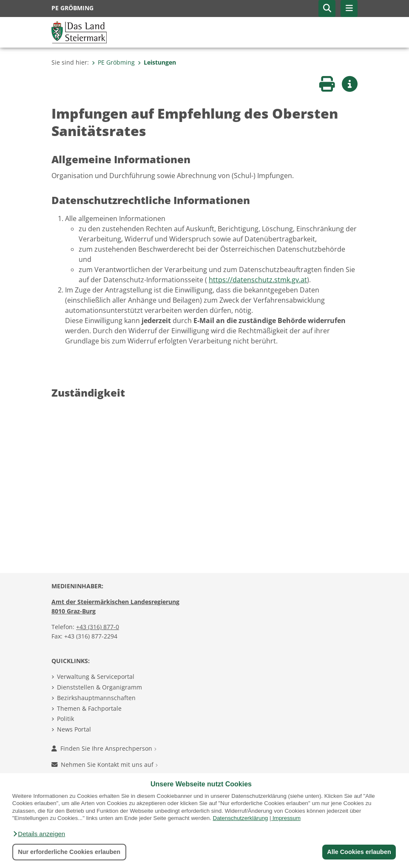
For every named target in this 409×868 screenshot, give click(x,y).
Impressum (287, 818)
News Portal (74, 729)
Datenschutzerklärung (241, 818)
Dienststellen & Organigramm (99, 687)
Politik (65, 719)
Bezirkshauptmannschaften (96, 698)
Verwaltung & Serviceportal (96, 677)
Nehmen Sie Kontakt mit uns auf (105, 764)
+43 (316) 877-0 (98, 627)
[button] (39, 834)
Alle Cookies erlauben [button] (359, 852)
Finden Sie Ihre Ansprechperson (104, 748)
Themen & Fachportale (89, 708)
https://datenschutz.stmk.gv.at (258, 280)
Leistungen (157, 62)
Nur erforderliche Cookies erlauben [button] (69, 852)
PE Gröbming (113, 62)
